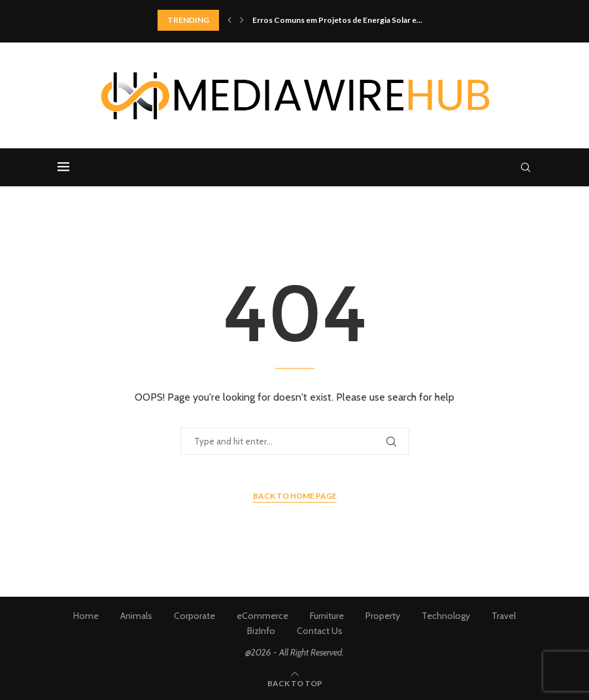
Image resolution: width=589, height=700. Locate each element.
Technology (446, 616)
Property (383, 616)
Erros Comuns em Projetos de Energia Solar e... (337, 20)
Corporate (194, 616)
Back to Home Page (295, 496)
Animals (136, 616)
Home (86, 616)
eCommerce (262, 616)
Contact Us (320, 631)
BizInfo (261, 631)
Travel (504, 616)
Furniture (327, 616)
